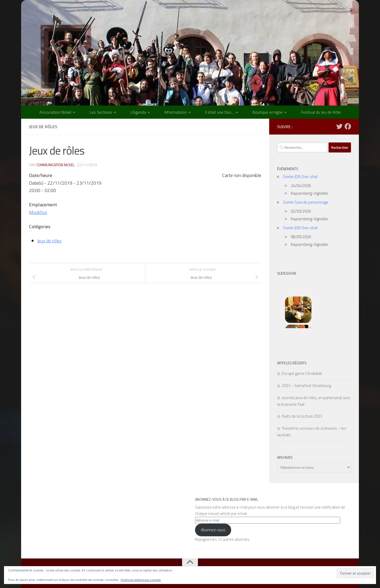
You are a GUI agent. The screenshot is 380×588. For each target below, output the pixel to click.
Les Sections (101, 112)
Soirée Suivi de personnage (306, 202)
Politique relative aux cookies (141, 580)
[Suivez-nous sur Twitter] (339, 126)
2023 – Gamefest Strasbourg (306, 386)
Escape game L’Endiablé (302, 373)
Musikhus (39, 212)
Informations (176, 112)
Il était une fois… (220, 112)
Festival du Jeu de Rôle (321, 112)
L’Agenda (138, 112)
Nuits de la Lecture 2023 (302, 416)
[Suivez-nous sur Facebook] (348, 126)
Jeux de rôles (49, 241)
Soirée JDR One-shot (300, 177)
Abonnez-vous (213, 530)
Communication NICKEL (56, 165)
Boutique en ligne (268, 112)
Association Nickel (55, 112)
